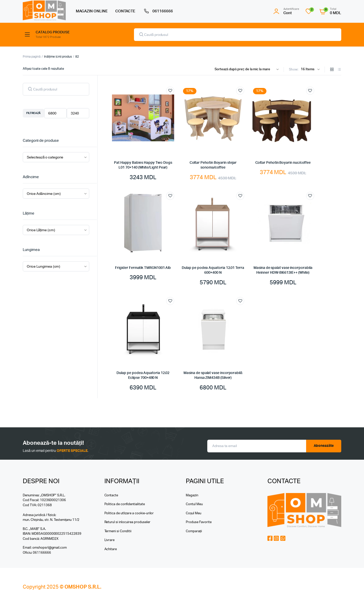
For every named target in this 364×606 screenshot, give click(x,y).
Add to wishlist (170, 91)
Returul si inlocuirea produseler (127, 522)
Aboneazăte (324, 446)
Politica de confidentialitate (125, 504)
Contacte (111, 495)
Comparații (194, 531)
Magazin (192, 495)
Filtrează (33, 113)
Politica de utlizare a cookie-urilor (129, 513)
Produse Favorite (199, 522)
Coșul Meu (194, 513)
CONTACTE (125, 11)
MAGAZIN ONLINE (92, 11)
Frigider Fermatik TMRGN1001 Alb (143, 268)
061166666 (158, 11)
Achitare (111, 549)
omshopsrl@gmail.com (50, 548)
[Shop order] (248, 69)
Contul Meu (194, 504)
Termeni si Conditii (118, 531)
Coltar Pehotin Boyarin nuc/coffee (283, 163)
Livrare (110, 540)
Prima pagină (32, 57)
